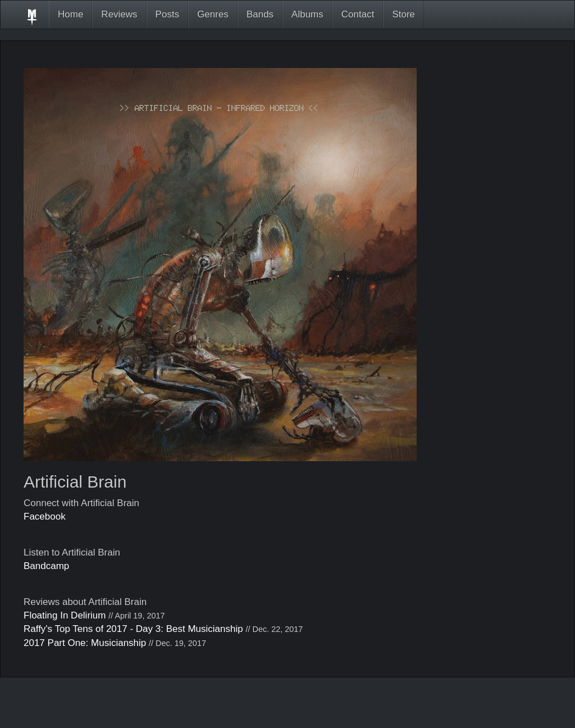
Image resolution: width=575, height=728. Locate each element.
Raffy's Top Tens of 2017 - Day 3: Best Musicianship (133, 629)
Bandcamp (46, 566)
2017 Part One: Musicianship (85, 643)
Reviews (119, 14)
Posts (168, 14)
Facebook (45, 517)
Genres (213, 14)
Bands (260, 14)
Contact (358, 14)
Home (70, 14)
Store (403, 14)
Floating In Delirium (65, 615)
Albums (307, 14)
